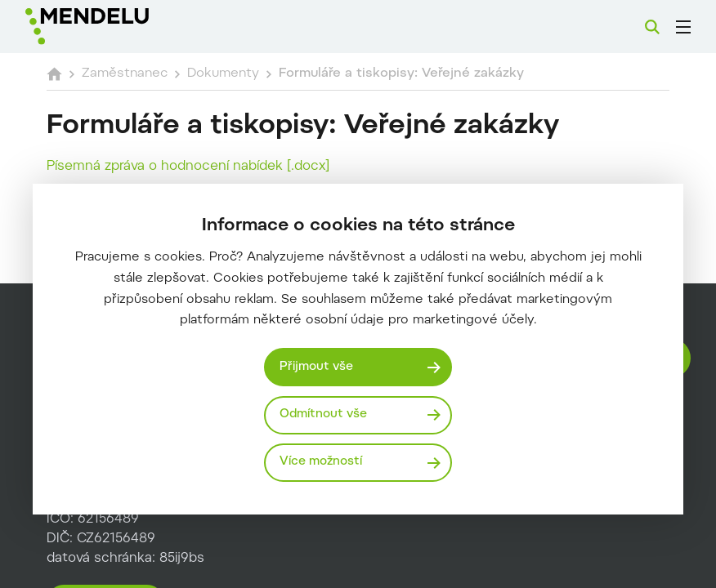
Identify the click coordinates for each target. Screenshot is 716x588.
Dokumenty (223, 73)
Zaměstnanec (125, 73)
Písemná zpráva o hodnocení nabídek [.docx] (188, 167)
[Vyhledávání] (652, 27)
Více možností (321, 462)
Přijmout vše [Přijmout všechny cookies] (316, 367)
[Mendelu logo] (112, 27)
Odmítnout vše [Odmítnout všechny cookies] (323, 414)
